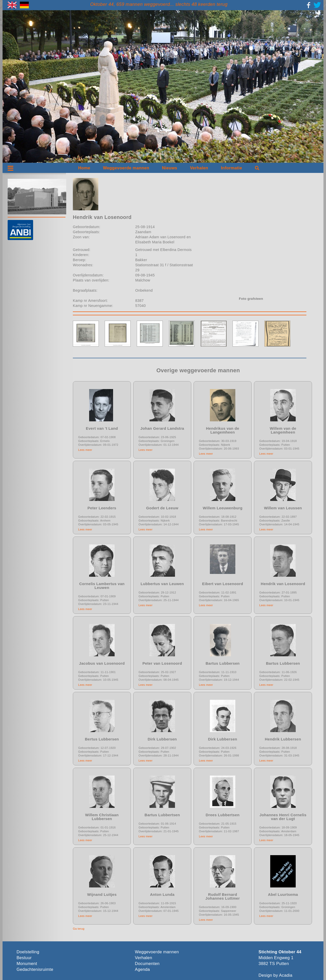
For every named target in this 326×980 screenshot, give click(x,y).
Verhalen (199, 168)
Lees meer (85, 450)
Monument (27, 964)
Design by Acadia (275, 975)
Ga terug (79, 929)
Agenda (142, 969)
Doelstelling (28, 952)
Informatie (231, 168)
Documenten (147, 964)
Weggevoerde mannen (126, 168)
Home (84, 168)
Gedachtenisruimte (35, 969)
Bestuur (24, 958)
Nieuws (170, 168)
